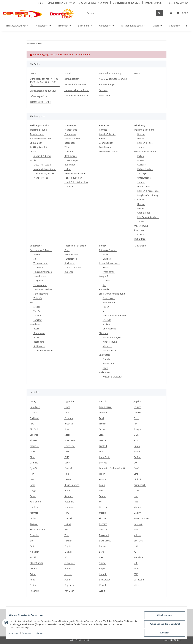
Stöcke (33, 160)
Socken (141, 147)
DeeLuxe (138, 524)
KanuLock (35, 407)
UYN (67, 451)
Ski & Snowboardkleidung (112, 294)
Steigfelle (38, 281)
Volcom (137, 535)
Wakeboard (105, 372)
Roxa (67, 429)
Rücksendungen (107, 84)
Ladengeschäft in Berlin (77, 90)
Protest (103, 424)
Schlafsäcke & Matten (41, 138)
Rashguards (71, 156)
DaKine (137, 457)
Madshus (138, 557)
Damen (141, 134)
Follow (102, 474)
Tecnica (34, 524)
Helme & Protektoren (110, 263)
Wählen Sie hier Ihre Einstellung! (162, 625)
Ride (136, 502)
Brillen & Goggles (108, 250)
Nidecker (34, 552)
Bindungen (70, 134)
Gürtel (141, 235)
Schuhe (106, 281)
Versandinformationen (76, 84)
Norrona (103, 507)
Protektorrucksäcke (109, 152)
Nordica (34, 507)
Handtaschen (71, 254)
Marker (137, 507)
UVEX (32, 451)
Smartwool (70, 440)
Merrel (102, 585)
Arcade (68, 574)
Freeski (37, 254)
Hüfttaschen (71, 259)
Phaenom (35, 591)
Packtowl (34, 418)
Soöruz (103, 496)
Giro (136, 474)
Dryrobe (103, 463)
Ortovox (138, 412)
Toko (67, 535)
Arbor (33, 574)
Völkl (67, 557)
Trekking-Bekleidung (144, 130)
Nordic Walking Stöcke (45, 169)
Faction (33, 585)
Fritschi (103, 479)
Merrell (68, 518)
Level (67, 407)
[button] (171, 13)
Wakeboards (71, 130)
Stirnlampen (36, 143)
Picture (103, 518)
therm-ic (34, 446)
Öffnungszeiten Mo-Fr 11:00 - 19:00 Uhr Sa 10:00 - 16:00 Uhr (78, 3)
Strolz (137, 440)
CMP (67, 457)
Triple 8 (103, 446)
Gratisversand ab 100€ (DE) (127, 3)
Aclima (33, 568)
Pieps (136, 418)
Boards (37, 329)
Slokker (33, 440)
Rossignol (104, 535)
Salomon (69, 496)
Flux (67, 474)
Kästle (102, 485)
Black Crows (105, 541)
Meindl (68, 552)
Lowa (136, 490)
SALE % (137, 73)
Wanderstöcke (41, 178)
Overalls (142, 165)
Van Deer (38, 311)
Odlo (67, 412)
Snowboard (36, 324)
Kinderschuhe (110, 342)
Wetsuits (69, 152)
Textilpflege (140, 239)
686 (136, 563)
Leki (136, 546)
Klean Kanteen (72, 485)
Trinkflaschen (37, 134)
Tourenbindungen (43, 272)
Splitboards (39, 346)
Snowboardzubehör (43, 350)
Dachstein (139, 580)
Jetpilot (137, 401)
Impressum (16, 635)
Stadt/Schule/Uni (73, 267)
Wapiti (102, 591)
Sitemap (103, 90)
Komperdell (140, 485)
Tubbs (68, 524)
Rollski (33, 152)
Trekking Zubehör (39, 147)
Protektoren (105, 147)
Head (102, 557)
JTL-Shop (177, 640)
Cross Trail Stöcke (42, 165)
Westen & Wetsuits (112, 377)
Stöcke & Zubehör (42, 156)
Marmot (34, 513)
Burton (103, 546)
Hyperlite (69, 401)
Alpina (102, 563)
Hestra (68, 479)
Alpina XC (69, 568)
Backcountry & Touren (41, 250)
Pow (32, 424)
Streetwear (139, 200)
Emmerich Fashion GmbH (112, 468)
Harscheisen (40, 276)
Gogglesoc (70, 585)
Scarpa (137, 429)
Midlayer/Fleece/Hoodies (115, 316)
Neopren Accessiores (75, 173)
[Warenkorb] (182, 13)
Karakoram (35, 502)
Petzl (101, 418)
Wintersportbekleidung (145, 152)
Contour (103, 529)
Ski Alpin (38, 316)
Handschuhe (144, 186)
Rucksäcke (70, 263)
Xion (101, 451)
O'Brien (138, 407)
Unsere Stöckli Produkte (77, 96)
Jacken (141, 156)
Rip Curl (34, 429)
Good (32, 479)
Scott (67, 435)
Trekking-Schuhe (38, 130)
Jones (33, 485)
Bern (101, 552)
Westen (68, 147)
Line (136, 496)
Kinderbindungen (112, 337)
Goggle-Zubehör (107, 134)
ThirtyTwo (70, 446)
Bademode (70, 165)
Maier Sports (36, 563)
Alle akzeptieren (162, 618)
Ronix (67, 490)
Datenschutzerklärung (35, 635)
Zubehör (69, 186)
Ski (35, 259)
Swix (136, 529)
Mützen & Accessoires (148, 191)
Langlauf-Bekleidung (148, 195)
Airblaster (70, 563)
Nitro (136, 585)
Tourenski (38, 267)
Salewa (103, 429)
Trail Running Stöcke (44, 173)
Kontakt (68, 73)
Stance (102, 440)
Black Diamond (37, 529)
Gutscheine (141, 246)
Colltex (33, 518)
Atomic (68, 580)
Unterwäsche (144, 178)
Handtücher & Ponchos (76, 182)
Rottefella (69, 502)
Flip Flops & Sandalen (148, 217)
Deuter (68, 463)
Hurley (33, 401)
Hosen (141, 160)
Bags (67, 250)
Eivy (66, 529)
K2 (135, 552)
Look (101, 490)
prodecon (69, 424)
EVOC (136, 468)
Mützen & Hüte (145, 143)
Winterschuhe (141, 226)
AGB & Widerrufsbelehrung (113, 79)
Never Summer (141, 518)
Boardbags (70, 143)
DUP (136, 463)
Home (40, 3)
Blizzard (103, 524)
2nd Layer (142, 173)
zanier (137, 451)
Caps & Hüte (144, 213)
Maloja (102, 513)
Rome (33, 496)
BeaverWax (105, 580)
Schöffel (34, 435)
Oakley (137, 513)
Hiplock (137, 479)
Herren (141, 138)
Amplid (103, 568)
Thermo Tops (71, 160)
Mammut (69, 507)
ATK (136, 574)
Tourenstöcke (40, 285)
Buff (32, 546)
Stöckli (37, 307)
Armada (103, 574)
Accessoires (140, 230)
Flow (32, 474)
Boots (36, 337)
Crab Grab (104, 457)
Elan (32, 541)
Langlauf (38, 320)
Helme (68, 169)
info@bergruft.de (154, 3)
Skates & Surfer (72, 138)
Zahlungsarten (72, 79)
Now (67, 513)
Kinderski (107, 346)
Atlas (32, 580)
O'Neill (33, 412)
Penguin (69, 418)
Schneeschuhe (41, 294)
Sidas (102, 435)
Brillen (106, 254)
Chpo (32, 457)
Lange (33, 490)
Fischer (68, 541)
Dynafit (33, 468)
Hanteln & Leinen (73, 178)
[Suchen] (120, 13)
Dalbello (34, 463)
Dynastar (34, 535)
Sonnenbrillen (106, 143)
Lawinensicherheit (43, 289)
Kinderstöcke (109, 350)
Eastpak (68, 468)
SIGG (136, 435)
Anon (136, 568)
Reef (136, 424)
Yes (101, 502)
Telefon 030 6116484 (178, 3)
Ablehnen (162, 633)
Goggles (103, 130)
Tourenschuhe (41, 263)
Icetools (103, 401)
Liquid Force (105, 407)
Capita (68, 546)
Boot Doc (138, 541)
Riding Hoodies (145, 169)
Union (137, 446)
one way (103, 412)
